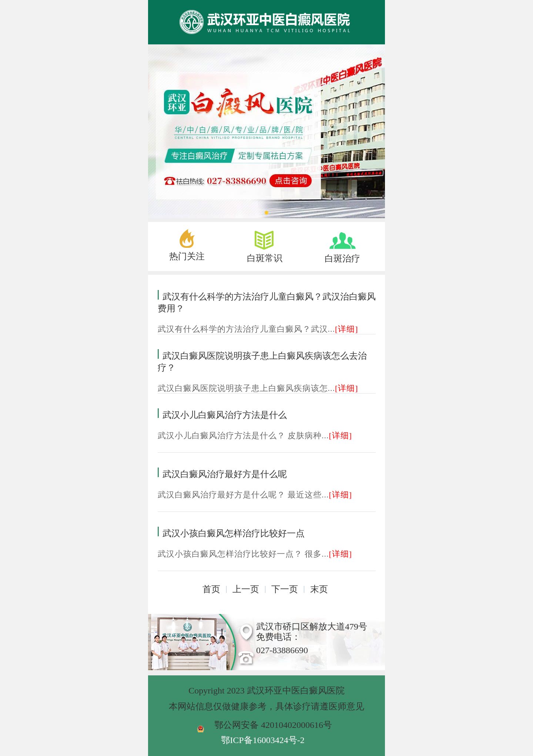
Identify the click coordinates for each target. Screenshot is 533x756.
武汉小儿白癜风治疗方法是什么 (225, 415)
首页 (211, 589)
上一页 (246, 589)
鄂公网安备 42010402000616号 (273, 725)
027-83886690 (282, 650)
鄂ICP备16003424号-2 (263, 740)
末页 (319, 589)
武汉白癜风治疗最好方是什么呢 (225, 474)
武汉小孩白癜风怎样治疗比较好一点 (234, 533)
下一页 (285, 589)
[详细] (347, 329)
